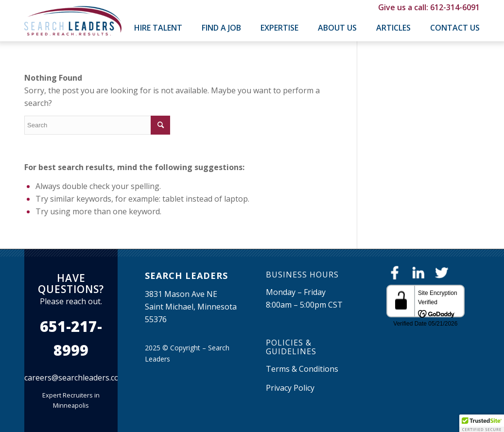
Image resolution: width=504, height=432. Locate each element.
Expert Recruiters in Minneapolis (71, 400)
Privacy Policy (290, 388)
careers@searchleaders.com (75, 378)
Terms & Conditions (302, 369)
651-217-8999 (71, 338)
